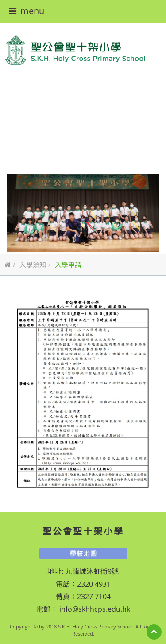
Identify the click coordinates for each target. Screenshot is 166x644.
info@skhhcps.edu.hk (94, 609)
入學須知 (33, 265)
